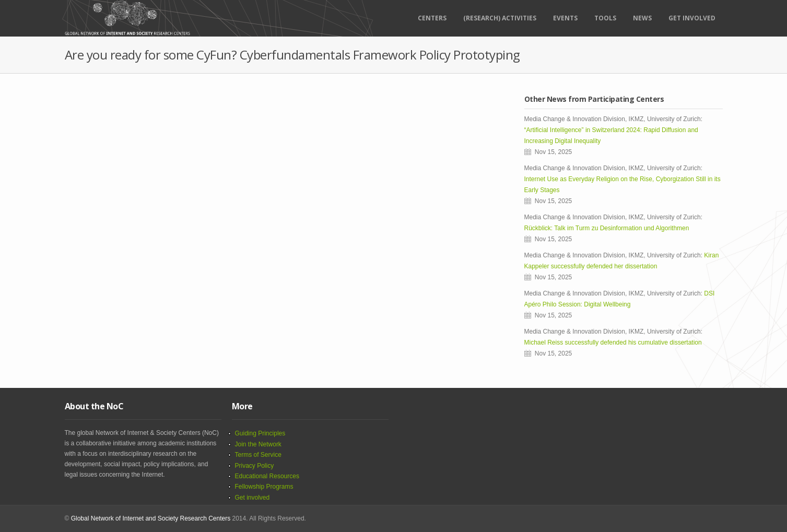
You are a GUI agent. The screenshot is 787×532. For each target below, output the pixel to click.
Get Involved (692, 18)
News (642, 18)
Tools (605, 18)
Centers (432, 18)
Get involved (252, 498)
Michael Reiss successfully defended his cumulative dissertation (615, 342)
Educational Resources (267, 476)
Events (565, 18)
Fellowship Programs (264, 487)
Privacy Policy (255, 466)
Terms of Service (258, 455)
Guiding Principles (260, 433)
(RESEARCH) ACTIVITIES (500, 18)
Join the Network (258, 444)
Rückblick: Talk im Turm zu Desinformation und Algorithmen (607, 228)
